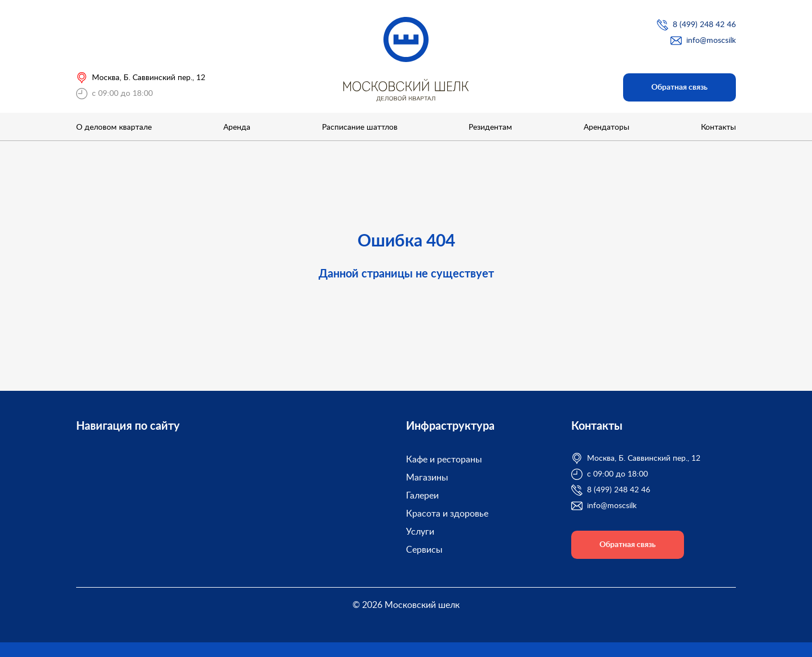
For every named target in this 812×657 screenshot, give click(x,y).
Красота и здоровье (447, 514)
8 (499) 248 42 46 (704, 25)
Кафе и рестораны (444, 460)
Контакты (718, 127)
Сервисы (424, 550)
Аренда (237, 127)
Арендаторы (606, 127)
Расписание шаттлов (360, 127)
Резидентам (490, 127)
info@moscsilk (711, 41)
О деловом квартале (114, 127)
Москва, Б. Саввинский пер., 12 (149, 78)
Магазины (427, 478)
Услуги (420, 532)
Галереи (422, 496)
